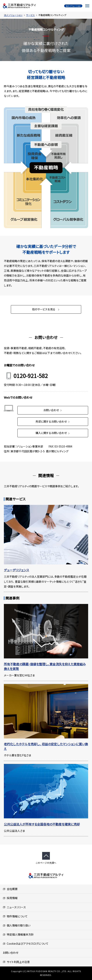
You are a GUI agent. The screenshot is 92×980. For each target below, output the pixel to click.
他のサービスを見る (46, 309)
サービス (30, 15)
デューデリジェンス (16, 570)
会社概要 (10, 889)
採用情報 (10, 898)
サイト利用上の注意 (16, 962)
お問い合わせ (53, 410)
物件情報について (15, 916)
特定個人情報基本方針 (18, 934)
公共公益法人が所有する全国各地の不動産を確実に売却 (42, 824)
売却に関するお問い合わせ (53, 421)
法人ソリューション (13, 15)
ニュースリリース (14, 907)
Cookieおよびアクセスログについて (26, 943)
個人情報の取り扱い (17, 925)
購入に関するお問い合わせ (53, 433)
